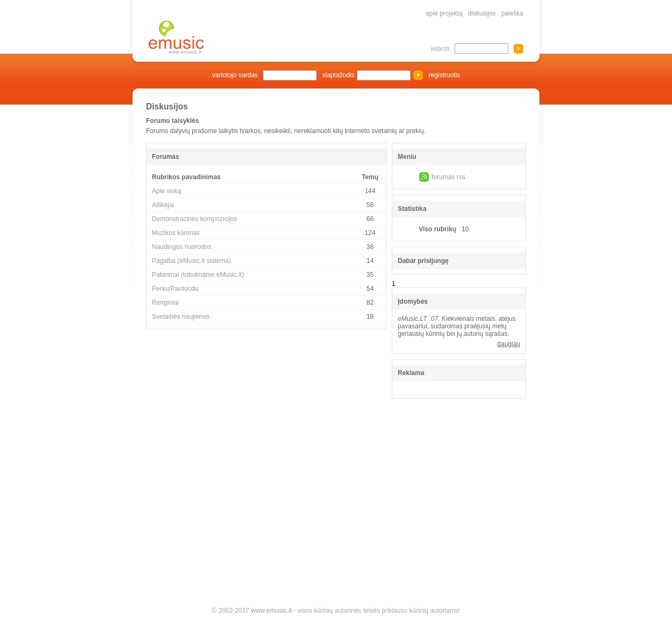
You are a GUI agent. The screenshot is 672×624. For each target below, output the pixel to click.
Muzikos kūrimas (176, 233)
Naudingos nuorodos (182, 247)
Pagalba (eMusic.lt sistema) (191, 261)
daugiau (509, 344)
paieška (512, 13)
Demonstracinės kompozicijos (195, 219)
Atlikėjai (163, 205)
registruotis (444, 75)
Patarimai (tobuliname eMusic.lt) (198, 275)
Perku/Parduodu (175, 289)
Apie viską (167, 191)
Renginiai (165, 303)
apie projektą (444, 13)
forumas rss (448, 177)
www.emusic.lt (272, 611)
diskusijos (482, 13)
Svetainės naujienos (181, 317)
